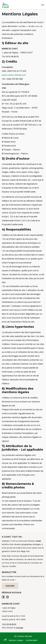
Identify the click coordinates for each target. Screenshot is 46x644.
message (20, 628)
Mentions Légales (16, 640)
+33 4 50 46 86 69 (9, 624)
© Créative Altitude (23, 636)
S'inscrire (10, 586)
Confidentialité (31, 640)
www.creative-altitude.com (14, 75)
